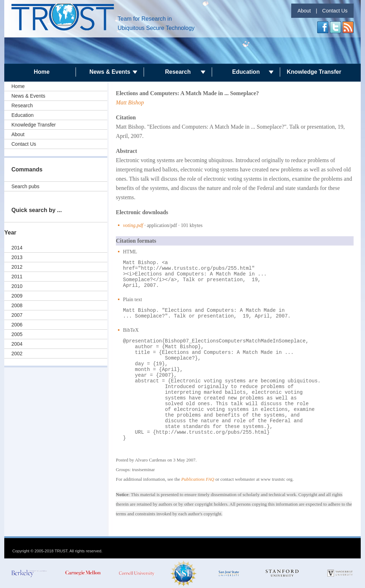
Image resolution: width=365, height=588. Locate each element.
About (304, 11)
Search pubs (25, 186)
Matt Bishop (130, 102)
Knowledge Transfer (314, 72)
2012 (17, 267)
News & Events (110, 72)
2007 (17, 315)
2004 (17, 344)
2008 (17, 305)
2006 (17, 325)
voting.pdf (133, 225)
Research (178, 72)
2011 (17, 277)
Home (42, 72)
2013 (17, 257)
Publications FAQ (198, 479)
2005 (17, 334)
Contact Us (335, 11)
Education (246, 72)
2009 (17, 296)
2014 (17, 248)
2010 (17, 286)
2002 (17, 354)
